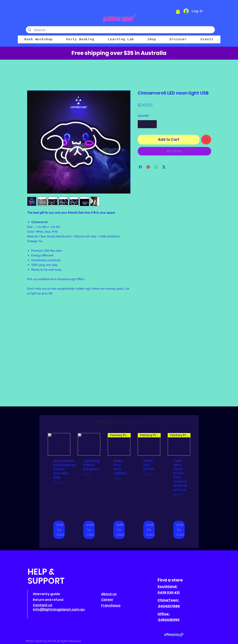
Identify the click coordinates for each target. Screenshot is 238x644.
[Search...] (120, 30)
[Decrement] (141, 124)
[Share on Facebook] (140, 167)
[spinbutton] (147, 124)
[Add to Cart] (59, 530)
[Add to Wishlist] (206, 140)
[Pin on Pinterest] (148, 167)
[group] (119, 489)
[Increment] (153, 124)
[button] (178, 11)
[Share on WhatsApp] (156, 167)
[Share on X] (164, 167)
